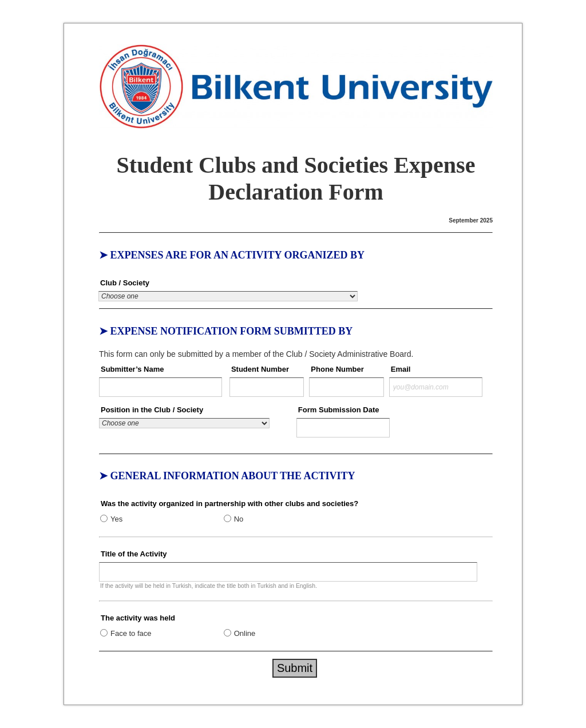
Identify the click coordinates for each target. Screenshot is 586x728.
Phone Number (337, 369)
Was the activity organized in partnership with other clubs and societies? (229, 504)
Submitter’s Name (132, 369)
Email (401, 369)
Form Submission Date (339, 410)
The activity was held (138, 618)
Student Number (260, 369)
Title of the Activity (134, 554)
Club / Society (125, 283)
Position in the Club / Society (152, 410)
